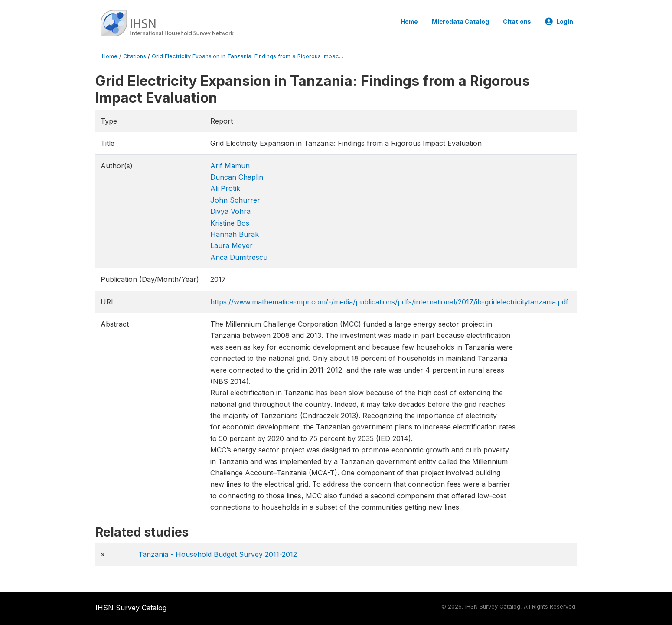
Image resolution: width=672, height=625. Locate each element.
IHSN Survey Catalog (131, 608)
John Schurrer (235, 200)
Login (559, 22)
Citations (517, 22)
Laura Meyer (232, 245)
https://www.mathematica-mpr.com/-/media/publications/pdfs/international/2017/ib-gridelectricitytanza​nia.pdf (389, 302)
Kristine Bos (230, 223)
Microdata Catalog (460, 22)
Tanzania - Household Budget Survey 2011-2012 (218, 554)
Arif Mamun (230, 166)
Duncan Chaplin (237, 177)
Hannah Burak (235, 234)
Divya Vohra (230, 211)
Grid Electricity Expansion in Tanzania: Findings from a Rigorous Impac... (247, 56)
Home (409, 22)
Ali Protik (225, 188)
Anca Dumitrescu (239, 257)
